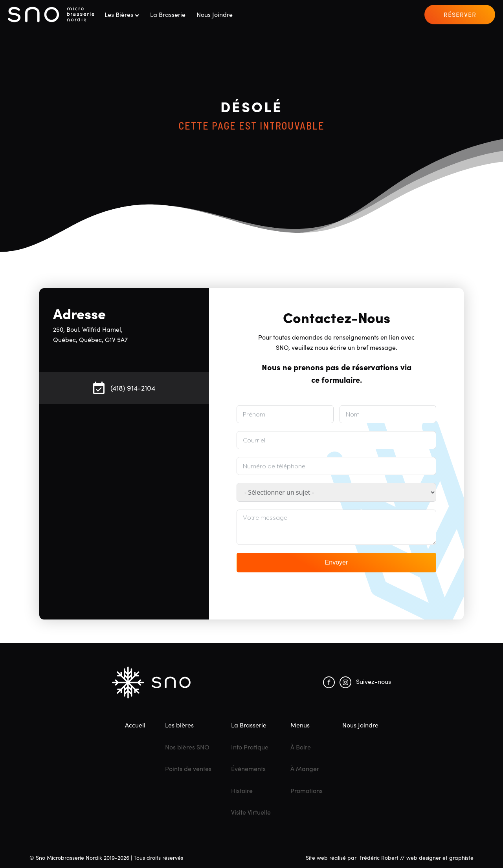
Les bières (122, 14)
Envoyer (337, 562)
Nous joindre (215, 14)
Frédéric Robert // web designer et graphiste (417, 857)
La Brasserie (168, 14)
